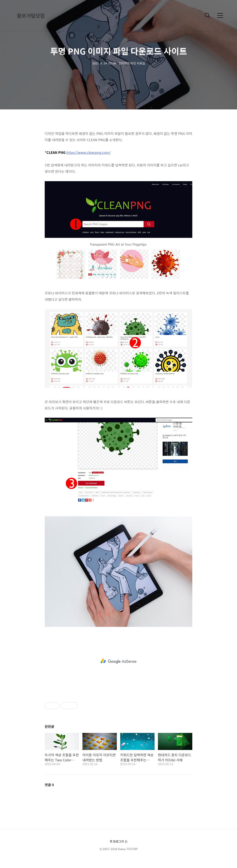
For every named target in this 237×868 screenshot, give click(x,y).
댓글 (49, 785)
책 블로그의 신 (118, 841)
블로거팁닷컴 (31, 16)
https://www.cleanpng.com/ (88, 152)
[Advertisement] (118, 661)
